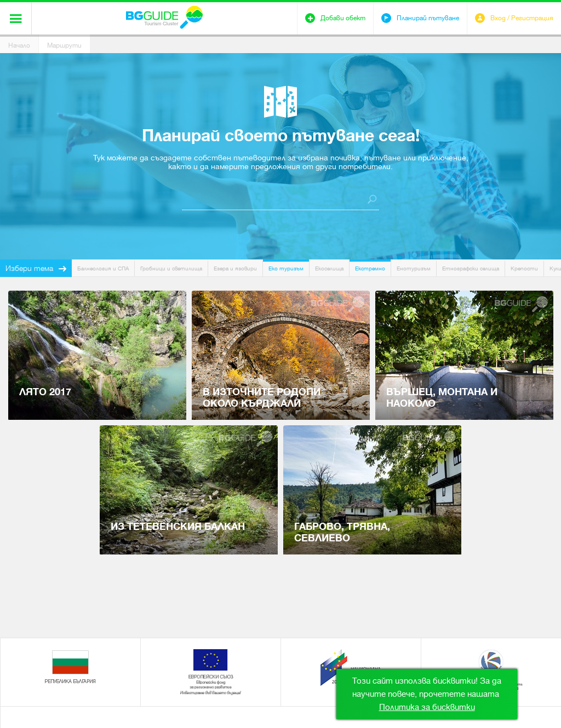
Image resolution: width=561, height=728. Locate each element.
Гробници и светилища (171, 268)
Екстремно (370, 268)
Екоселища (329, 268)
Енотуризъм (414, 268)
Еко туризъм (286, 268)
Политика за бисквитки (427, 707)
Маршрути (64, 45)
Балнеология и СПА (103, 268)
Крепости (524, 268)
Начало (19, 45)
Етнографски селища (471, 268)
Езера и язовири (235, 268)
